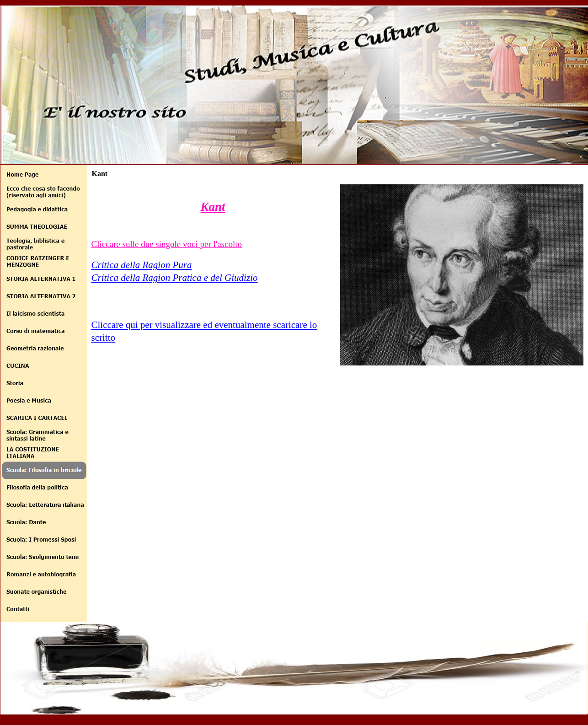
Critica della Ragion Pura (142, 265)
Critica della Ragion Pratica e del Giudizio (175, 278)
